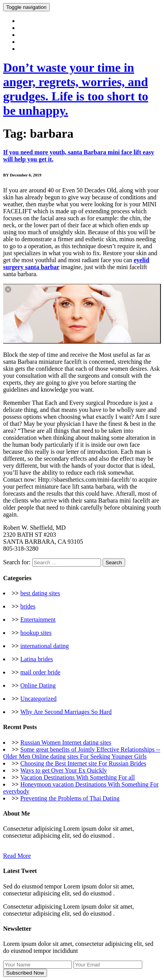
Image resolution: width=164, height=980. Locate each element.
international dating (44, 646)
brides (28, 606)
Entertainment (38, 620)
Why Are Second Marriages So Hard (66, 712)
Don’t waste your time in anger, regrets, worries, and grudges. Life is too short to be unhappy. (76, 89)
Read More (17, 856)
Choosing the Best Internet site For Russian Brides (83, 763)
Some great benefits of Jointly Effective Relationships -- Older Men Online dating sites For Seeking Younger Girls (82, 753)
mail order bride (40, 672)
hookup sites (36, 633)
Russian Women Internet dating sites (66, 742)
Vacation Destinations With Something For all (78, 777)
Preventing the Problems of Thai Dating (70, 798)
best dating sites (40, 593)
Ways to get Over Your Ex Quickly (64, 770)
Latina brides (37, 659)
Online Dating (38, 685)
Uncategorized (38, 699)
